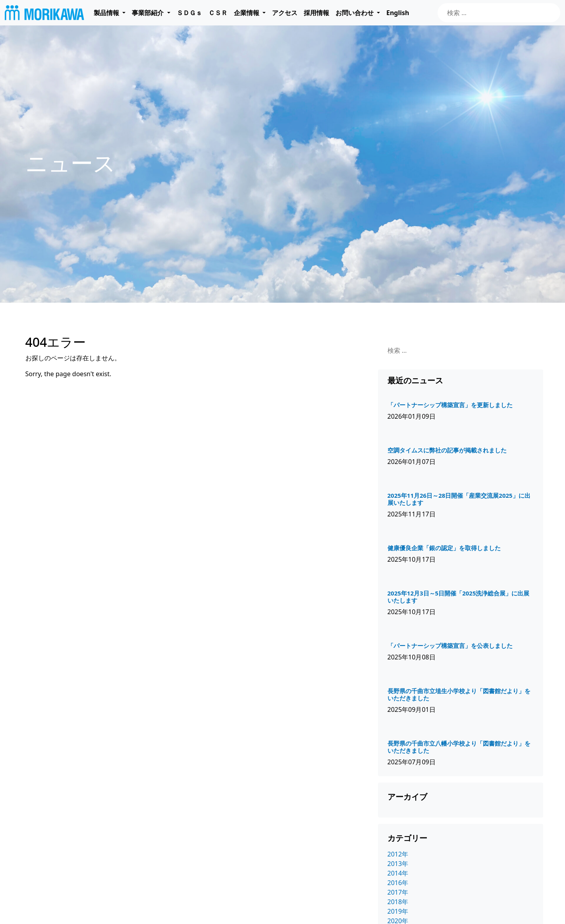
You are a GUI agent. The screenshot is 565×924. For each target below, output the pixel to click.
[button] (110, 13)
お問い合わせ (355, 13)
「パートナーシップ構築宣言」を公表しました (450, 646)
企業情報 (247, 13)
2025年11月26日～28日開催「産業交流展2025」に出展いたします (459, 499)
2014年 (398, 873)
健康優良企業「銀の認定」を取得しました (444, 548)
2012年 (398, 854)
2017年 (398, 892)
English (398, 13)
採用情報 (316, 13)
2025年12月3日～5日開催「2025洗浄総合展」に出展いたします (459, 597)
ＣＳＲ (218, 13)
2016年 (398, 883)
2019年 (398, 911)
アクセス (285, 13)
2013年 (398, 864)
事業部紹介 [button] (148, 13)
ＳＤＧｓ (189, 13)
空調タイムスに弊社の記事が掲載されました (447, 450)
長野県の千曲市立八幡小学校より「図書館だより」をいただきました (459, 747)
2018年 (398, 902)
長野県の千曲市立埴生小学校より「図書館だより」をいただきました (459, 694)
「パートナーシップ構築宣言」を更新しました (450, 405)
